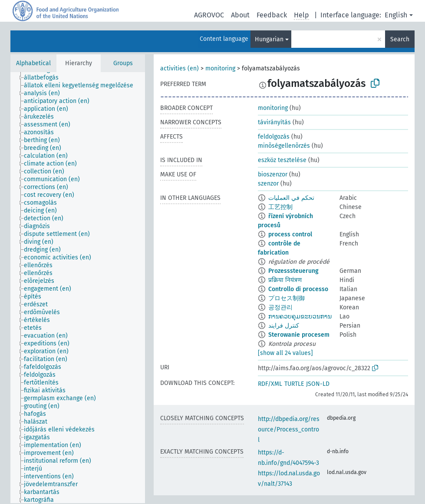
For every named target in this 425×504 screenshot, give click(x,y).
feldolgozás (274, 137)
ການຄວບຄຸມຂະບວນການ (300, 317)
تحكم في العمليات (291, 198)
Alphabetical (33, 63)
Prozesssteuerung (293, 271)
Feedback (272, 15)
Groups (123, 63)
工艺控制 (280, 207)
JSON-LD (318, 384)
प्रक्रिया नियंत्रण (285, 280)
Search (400, 39)
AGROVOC (209, 15)
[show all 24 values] (285, 353)
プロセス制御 (287, 298)
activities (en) (180, 68)
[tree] (78, 288)
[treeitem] (45, 78)
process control (290, 234)
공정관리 (280, 307)
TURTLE (294, 384)
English (396, 15)
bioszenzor (273, 174)
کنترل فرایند (284, 326)
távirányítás (274, 122)
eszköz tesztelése (282, 160)
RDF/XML (270, 384)
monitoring (220, 68)
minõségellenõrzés (284, 146)
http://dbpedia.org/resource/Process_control (289, 429)
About (240, 15)
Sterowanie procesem (299, 335)
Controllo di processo (298, 289)
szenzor (268, 184)
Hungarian (269, 39)
